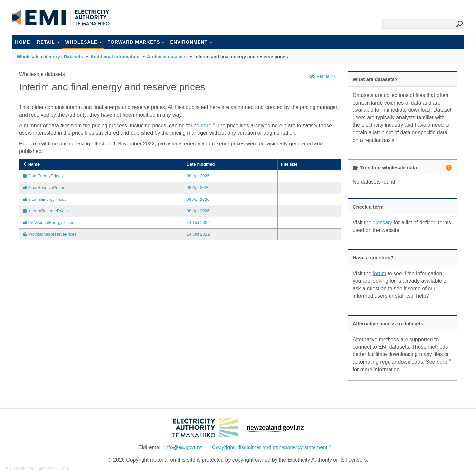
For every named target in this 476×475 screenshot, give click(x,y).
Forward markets (136, 42)
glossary (383, 223)
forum (380, 273)
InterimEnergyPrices (47, 199)
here (206, 126)
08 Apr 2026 (198, 176)
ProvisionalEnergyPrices (51, 223)
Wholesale (84, 42)
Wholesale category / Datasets (50, 57)
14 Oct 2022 (198, 223)
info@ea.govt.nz (183, 447)
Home (23, 42)
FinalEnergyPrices (46, 176)
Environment (191, 42)
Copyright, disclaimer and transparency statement (270, 447)
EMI (61, 18)
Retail (48, 42)
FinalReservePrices (47, 188)
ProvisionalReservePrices (52, 234)
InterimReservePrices (48, 211)
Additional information (115, 57)
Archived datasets (167, 57)
